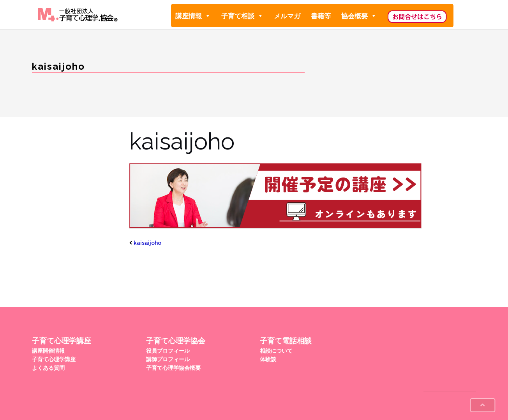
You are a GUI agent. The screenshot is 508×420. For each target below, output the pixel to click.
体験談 (268, 359)
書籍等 (321, 16)
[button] (207, 16)
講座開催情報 (48, 351)
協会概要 (359, 16)
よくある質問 (48, 368)
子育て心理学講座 (54, 359)
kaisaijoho (147, 243)
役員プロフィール (168, 351)
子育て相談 (242, 16)
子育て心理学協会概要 (173, 368)
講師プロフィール (168, 359)
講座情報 (193, 16)
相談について (276, 351)
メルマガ (287, 16)
